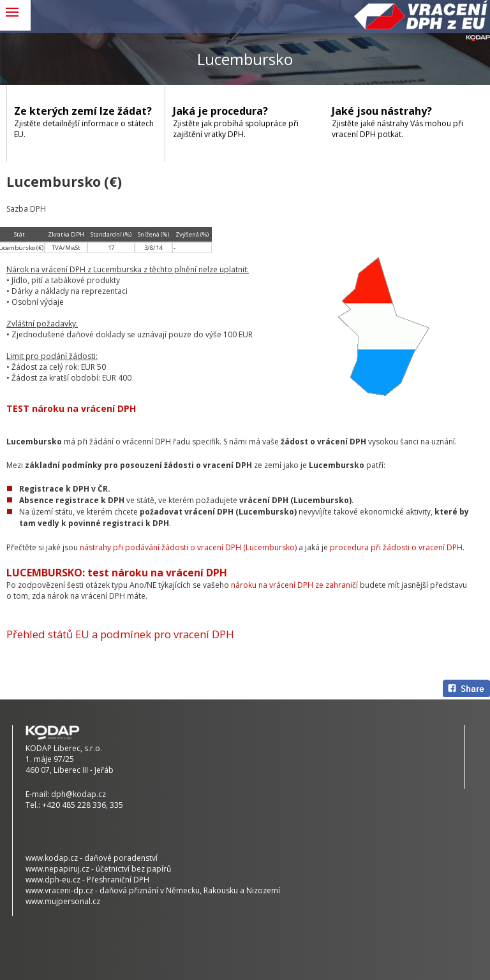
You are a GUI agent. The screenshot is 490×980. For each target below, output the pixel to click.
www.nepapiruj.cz (57, 869)
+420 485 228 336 (74, 805)
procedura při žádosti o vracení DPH (396, 547)
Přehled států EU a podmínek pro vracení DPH (120, 634)
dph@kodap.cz (78, 794)
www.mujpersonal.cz (63, 901)
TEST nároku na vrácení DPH (71, 408)
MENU (15, 15)
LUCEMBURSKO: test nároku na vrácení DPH (117, 573)
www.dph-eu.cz (53, 880)
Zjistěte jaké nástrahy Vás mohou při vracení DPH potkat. (403, 122)
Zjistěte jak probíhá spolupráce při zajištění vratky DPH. (244, 122)
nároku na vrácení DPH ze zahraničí (294, 585)
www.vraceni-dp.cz (59, 890)
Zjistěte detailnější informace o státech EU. (85, 122)
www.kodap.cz (52, 858)
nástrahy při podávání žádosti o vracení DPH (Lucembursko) (188, 547)
